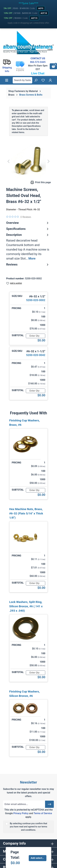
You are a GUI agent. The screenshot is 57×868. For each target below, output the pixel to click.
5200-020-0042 (36, 355)
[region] (28, 161)
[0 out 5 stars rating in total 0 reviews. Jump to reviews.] (19, 217)
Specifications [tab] (28, 229)
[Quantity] (36, 336)
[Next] (49, 161)
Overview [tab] (28, 223)
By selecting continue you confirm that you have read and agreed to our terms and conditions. (28, 827)
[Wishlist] (43, 80)
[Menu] (7, 80)
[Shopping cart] (53, 66)
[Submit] (49, 804)
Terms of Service (43, 813)
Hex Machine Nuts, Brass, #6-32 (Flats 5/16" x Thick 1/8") (26, 513)
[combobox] (22, 80)
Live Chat (38, 73)
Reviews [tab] (28, 264)
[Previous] (8, 161)
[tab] (28, 247)
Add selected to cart (39, 858)
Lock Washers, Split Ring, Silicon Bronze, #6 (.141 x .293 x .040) (26, 606)
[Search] (36, 80)
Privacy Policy (21, 813)
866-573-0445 (38, 62)
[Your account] (50, 80)
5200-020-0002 (36, 300)
